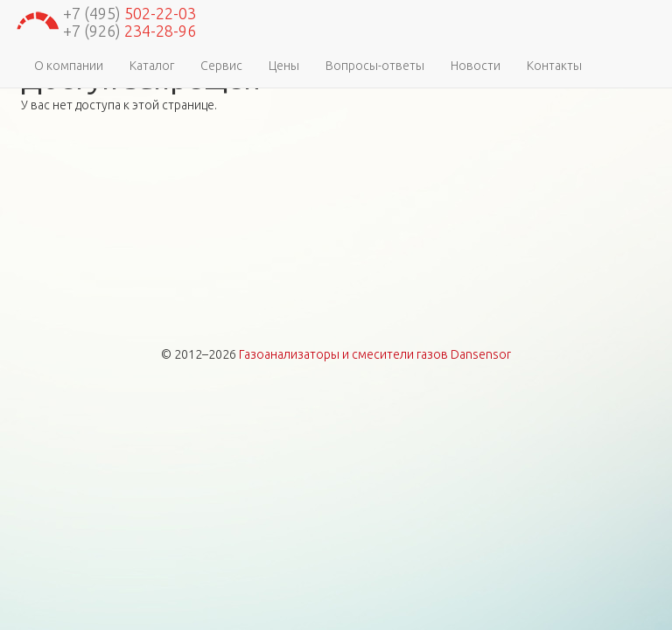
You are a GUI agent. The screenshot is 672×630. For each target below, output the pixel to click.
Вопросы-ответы (375, 66)
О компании (69, 66)
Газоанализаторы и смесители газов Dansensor (375, 354)
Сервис (221, 66)
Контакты (554, 66)
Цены (284, 66)
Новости (476, 66)
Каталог (152, 66)
